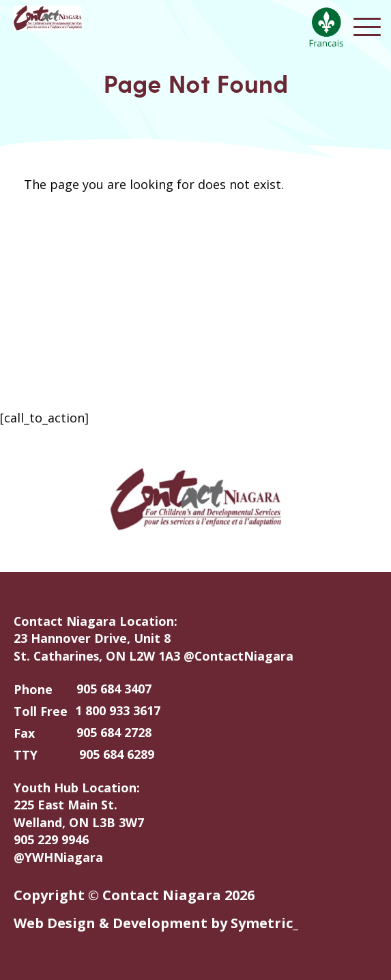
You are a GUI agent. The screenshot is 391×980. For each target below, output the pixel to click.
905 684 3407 (114, 689)
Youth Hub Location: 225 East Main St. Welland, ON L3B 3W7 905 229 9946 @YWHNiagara (79, 822)
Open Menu (367, 27)
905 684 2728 (114, 732)
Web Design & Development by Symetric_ (156, 923)
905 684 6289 (117, 754)
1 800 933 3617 (118, 710)
